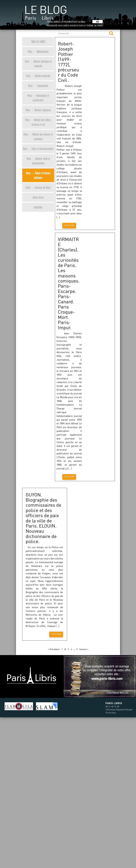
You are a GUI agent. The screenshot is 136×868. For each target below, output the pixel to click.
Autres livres (38, 197)
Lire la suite (69, 225)
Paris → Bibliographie (38, 51)
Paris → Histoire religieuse (38, 110)
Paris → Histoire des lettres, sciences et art (38, 122)
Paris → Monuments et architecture (38, 98)
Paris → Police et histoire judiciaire (38, 175)
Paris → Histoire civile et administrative (38, 161)
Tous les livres (38, 42)
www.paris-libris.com (107, 679)
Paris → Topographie (38, 86)
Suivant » (84, 649)
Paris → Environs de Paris (38, 187)
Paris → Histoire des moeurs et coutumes (38, 137)
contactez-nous (97, 693)
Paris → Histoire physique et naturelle (38, 64)
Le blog (46, 14)
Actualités (38, 207)
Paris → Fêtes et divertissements (38, 149)
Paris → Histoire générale (38, 76)
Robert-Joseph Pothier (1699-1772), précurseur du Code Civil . (68, 62)
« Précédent (54, 649)
